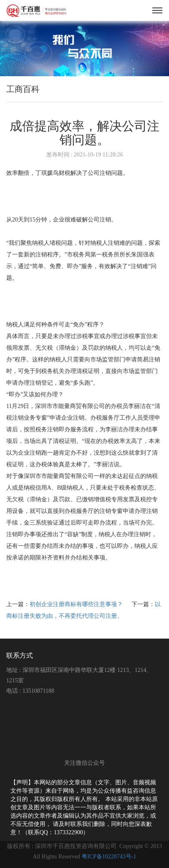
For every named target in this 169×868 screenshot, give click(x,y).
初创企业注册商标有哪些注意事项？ (77, 604)
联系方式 (20, 655)
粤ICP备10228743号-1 (109, 857)
